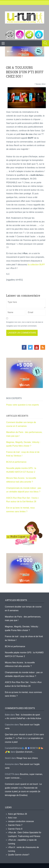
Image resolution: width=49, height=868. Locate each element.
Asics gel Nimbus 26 (18, 814)
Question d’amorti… (25, 752)
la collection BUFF (36, 265)
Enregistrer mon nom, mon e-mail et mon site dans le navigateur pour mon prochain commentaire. (25, 324)
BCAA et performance (16, 462)
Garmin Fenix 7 (15, 825)
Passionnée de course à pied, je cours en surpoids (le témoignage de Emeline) (23, 792)
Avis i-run (12, 818)
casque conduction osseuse (21, 821)
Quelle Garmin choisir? (19, 855)
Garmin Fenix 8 (15, 829)
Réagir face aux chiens (27, 758)
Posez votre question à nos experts (23, 405)
